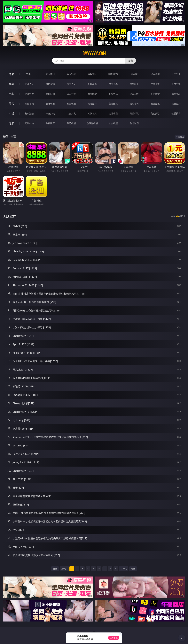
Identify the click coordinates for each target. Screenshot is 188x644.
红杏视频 (113, 123)
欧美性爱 (92, 94)
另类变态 (176, 94)
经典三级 (134, 94)
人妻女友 (71, 113)
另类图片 (176, 104)
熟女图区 (155, 104)
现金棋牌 (155, 74)
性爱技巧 (176, 113)
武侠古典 (92, 113)
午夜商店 (50, 123)
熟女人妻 (113, 84)
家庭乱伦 (50, 113)
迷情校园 (113, 113)
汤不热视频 (92, 123)
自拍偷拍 (50, 84)
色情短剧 (134, 123)
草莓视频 (71, 123)
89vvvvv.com (94, 53)
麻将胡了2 (113, 74)
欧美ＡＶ (71, 84)
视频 (12, 84)
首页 (55, 569)
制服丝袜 (113, 94)
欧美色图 (71, 104)
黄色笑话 (155, 113)
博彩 (12, 74)
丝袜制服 (134, 84)
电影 (12, 94)
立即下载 (114, 638)
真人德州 (50, 74)
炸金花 (134, 74)
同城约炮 (29, 123)
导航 (12, 123)
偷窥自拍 (29, 104)
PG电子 (29, 74)
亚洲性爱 (29, 94)
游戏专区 (92, 74)
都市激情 (29, 113)
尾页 (133, 569)
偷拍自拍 (50, 94)
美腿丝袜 (113, 104)
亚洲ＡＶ (29, 84)
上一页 (64, 569)
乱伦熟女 (155, 94)
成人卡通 (71, 94)
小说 (12, 113)
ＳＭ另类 (176, 84)
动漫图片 (92, 104)
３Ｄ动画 (92, 84)
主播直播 (155, 84)
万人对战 (71, 74)
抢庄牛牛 (176, 74)
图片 (12, 104)
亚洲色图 (50, 104)
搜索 (130, 61)
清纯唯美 (134, 104)
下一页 (124, 569)
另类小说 (134, 113)
